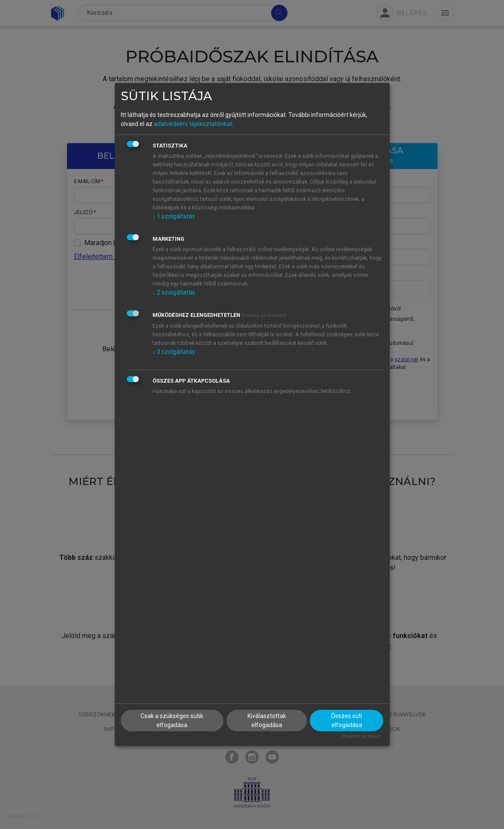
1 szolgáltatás (174, 216)
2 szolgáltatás (174, 292)
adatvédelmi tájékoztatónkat (193, 123)
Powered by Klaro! (361, 736)
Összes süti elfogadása (347, 720)
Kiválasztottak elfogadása (267, 720)
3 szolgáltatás (174, 351)
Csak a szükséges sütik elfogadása (172, 720)
